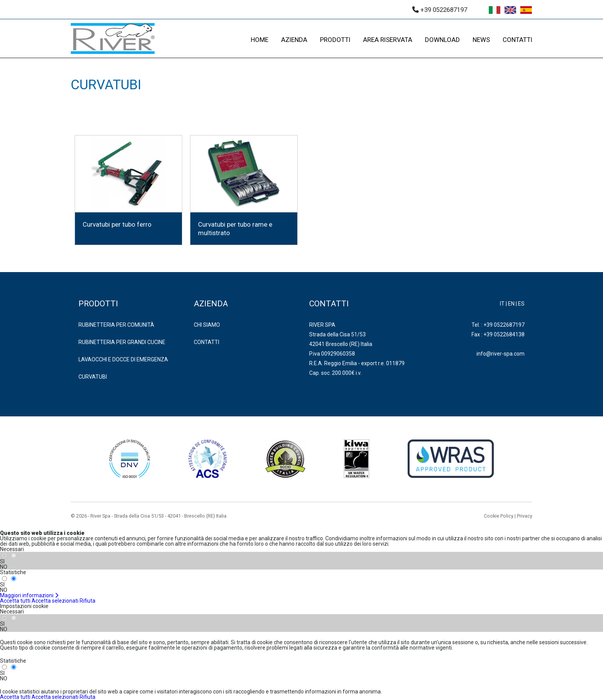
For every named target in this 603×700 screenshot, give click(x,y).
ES (521, 304)
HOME (260, 40)
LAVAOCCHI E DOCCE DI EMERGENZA (123, 359)
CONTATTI (517, 40)
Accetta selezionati (55, 601)
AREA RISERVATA (388, 40)
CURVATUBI (93, 377)
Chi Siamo (207, 325)
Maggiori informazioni (29, 595)
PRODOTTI (335, 40)
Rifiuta (87, 601)
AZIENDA (294, 40)
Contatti (207, 342)
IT (502, 304)
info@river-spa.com (501, 354)
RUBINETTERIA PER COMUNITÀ (116, 325)
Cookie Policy (499, 516)
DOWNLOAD (442, 40)
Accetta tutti (15, 601)
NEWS (481, 40)
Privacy (525, 516)
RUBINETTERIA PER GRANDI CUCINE (122, 342)
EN (511, 304)
